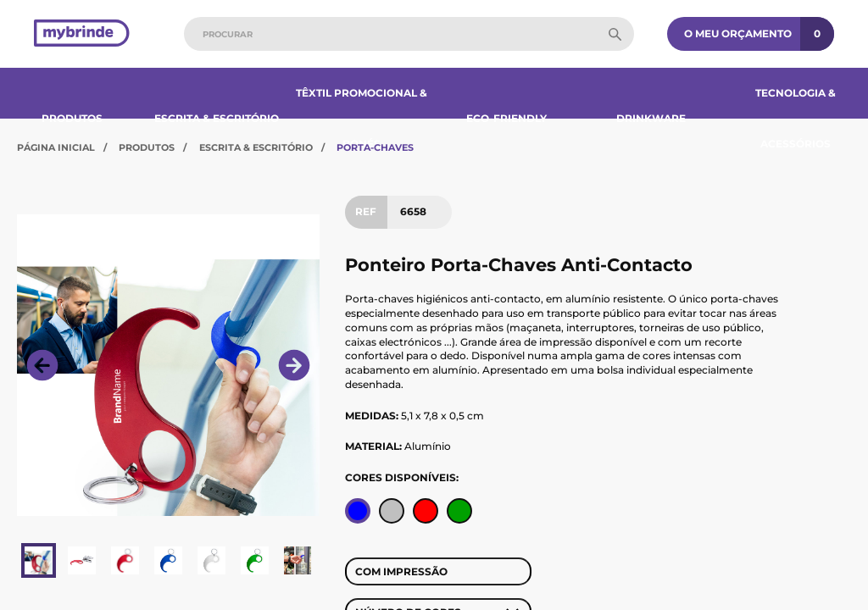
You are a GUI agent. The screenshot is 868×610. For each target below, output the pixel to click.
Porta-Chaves (375, 147)
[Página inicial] (82, 34)
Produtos (72, 118)
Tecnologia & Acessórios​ (796, 118)
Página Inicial (56, 147)
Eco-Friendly (506, 118)
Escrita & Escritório (217, 118)
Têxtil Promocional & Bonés (362, 118)
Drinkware (651, 118)
